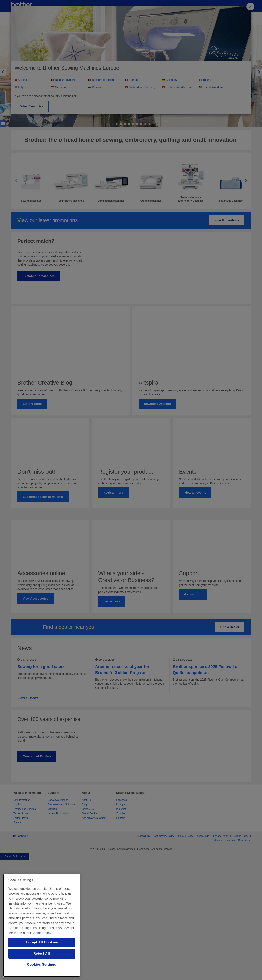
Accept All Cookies (42, 942)
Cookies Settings (42, 965)
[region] (42, 925)
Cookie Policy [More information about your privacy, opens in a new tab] (41, 933)
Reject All (42, 953)
